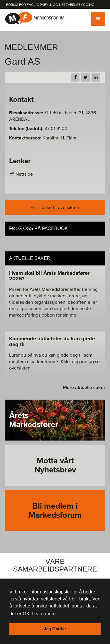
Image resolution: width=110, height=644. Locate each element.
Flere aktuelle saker (84, 388)
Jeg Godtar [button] (55, 629)
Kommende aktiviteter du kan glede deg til (52, 341)
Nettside (21, 174)
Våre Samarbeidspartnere (55, 565)
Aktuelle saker (30, 258)
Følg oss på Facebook (38, 228)
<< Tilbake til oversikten (55, 208)
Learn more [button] (44, 614)
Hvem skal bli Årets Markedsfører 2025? (49, 276)
